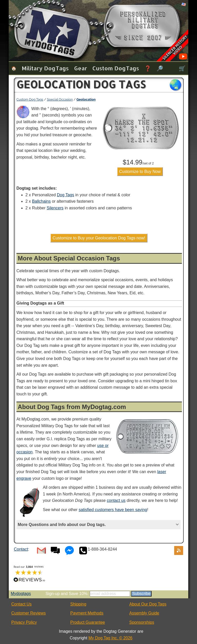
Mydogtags (21, 594)
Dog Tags (66, 195)
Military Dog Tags (45, 68)
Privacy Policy (24, 622)
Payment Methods (87, 613)
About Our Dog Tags (148, 604)
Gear (81, 68)
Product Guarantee (88, 622)
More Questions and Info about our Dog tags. (62, 525)
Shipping (78, 604)
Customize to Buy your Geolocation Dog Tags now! (99, 238)
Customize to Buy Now (140, 172)
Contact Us (21, 604)
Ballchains (41, 201)
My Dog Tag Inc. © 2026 (111, 638)
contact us (116, 500)
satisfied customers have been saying (113, 510)
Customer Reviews (28, 613)
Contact (21, 549)
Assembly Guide (144, 613)
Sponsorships (142, 622)
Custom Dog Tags (116, 68)
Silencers (55, 208)
